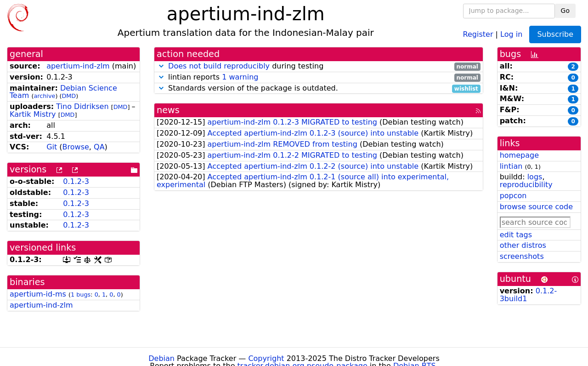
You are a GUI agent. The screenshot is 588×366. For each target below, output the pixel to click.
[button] (161, 66)
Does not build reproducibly (219, 66)
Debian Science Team (63, 92)
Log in (511, 34)
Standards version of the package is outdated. (319, 89)
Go (565, 11)
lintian (511, 166)
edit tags (516, 235)
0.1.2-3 (76, 181)
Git (52, 147)
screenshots (522, 256)
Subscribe (555, 34)
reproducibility (526, 185)
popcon (513, 196)
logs (535, 177)
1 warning (240, 77)
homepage (519, 155)
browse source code (536, 207)
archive (44, 96)
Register (478, 34)
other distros (523, 245)
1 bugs (81, 295)
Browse (76, 147)
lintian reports (319, 77)
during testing (319, 66)
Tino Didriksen (82, 106)
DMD (69, 96)
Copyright (266, 358)
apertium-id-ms (38, 294)
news (168, 110)
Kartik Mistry (33, 114)
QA (99, 147)
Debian (161, 358)
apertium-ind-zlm (78, 66)
